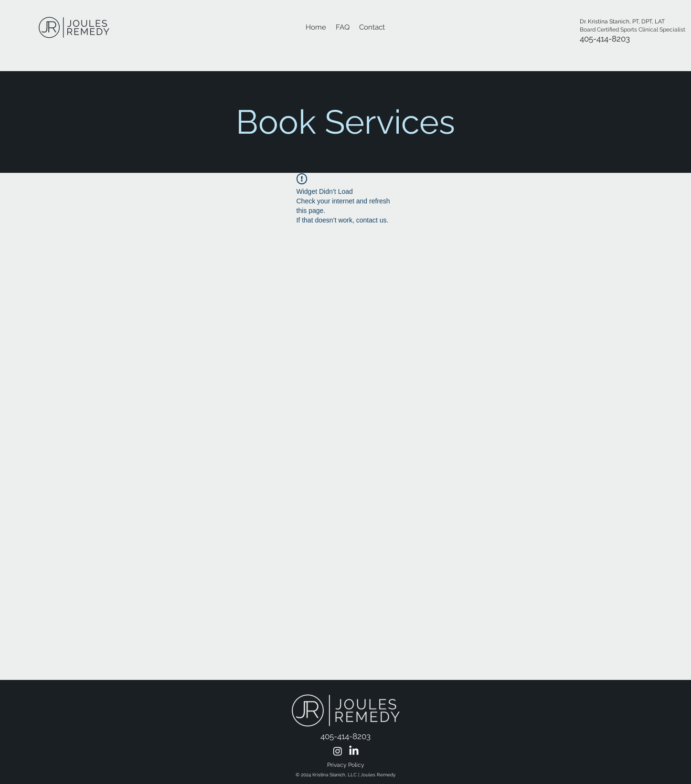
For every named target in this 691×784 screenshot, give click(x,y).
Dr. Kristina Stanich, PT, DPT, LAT (623, 21)
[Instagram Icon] (338, 751)
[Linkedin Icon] (354, 751)
